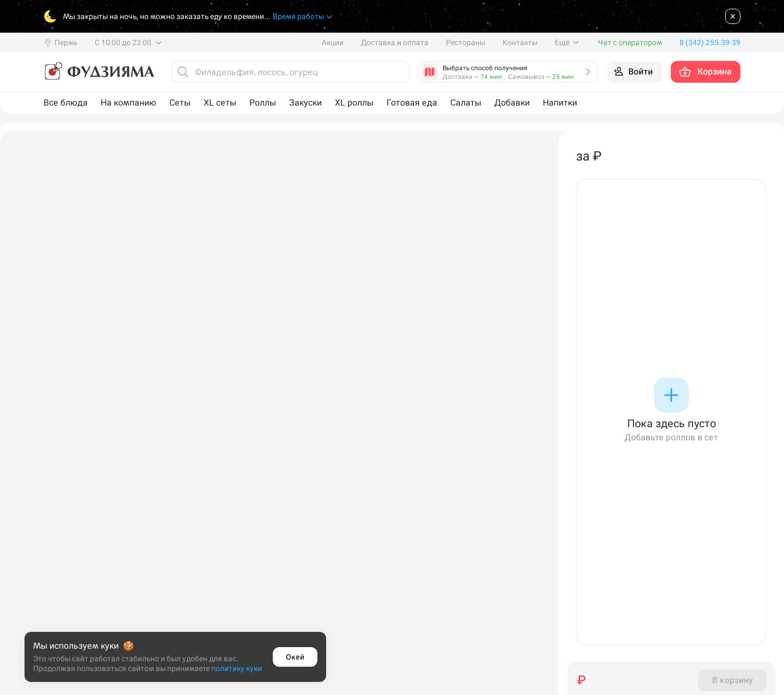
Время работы (303, 17)
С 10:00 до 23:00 (129, 42)
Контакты (520, 42)
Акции (333, 42)
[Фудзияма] (99, 72)
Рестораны (465, 42)
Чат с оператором (630, 42)
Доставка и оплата (395, 42)
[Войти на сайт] (635, 72)
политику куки (237, 668)
